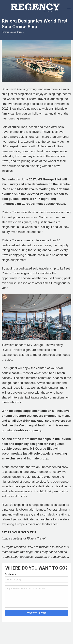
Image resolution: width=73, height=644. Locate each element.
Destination (11, 574)
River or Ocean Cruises (13, 32)
